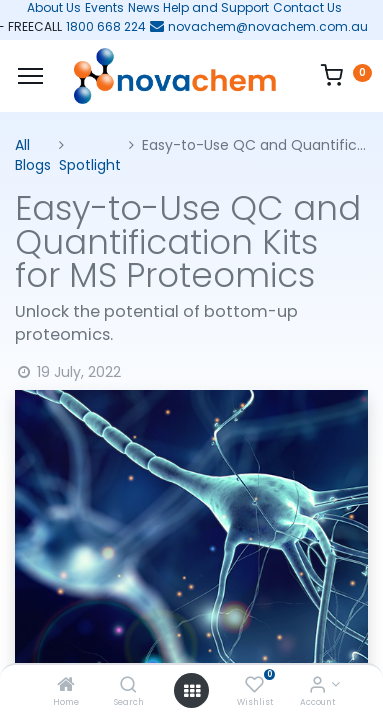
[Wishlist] (254, 686)
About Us (48, 8)
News (144, 8)
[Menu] (30, 76)
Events (104, 8)
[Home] (66, 686)
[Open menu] (192, 691)
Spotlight (90, 165)
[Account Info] (317, 686)
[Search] (128, 686)
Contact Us (307, 8)
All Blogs (33, 155)
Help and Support (216, 8)
